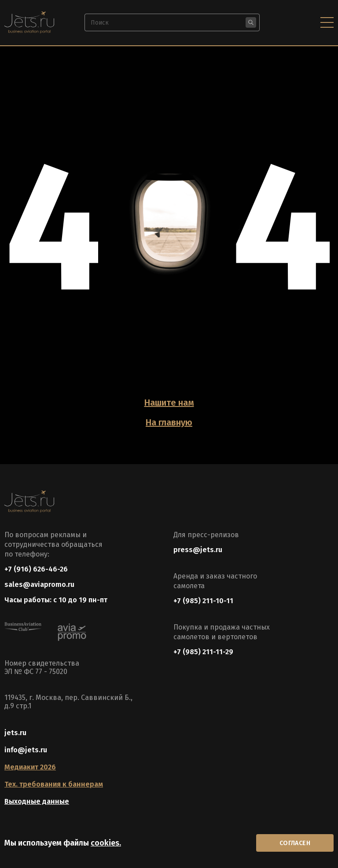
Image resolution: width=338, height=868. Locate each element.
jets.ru (15, 733)
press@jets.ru (198, 550)
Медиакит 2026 (30, 767)
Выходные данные (37, 801)
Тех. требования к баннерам (54, 784)
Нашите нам (169, 403)
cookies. (106, 843)
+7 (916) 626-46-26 (36, 569)
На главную (169, 422)
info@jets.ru (26, 750)
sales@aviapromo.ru (39, 584)
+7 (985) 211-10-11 (203, 601)
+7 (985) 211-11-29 (203, 652)
